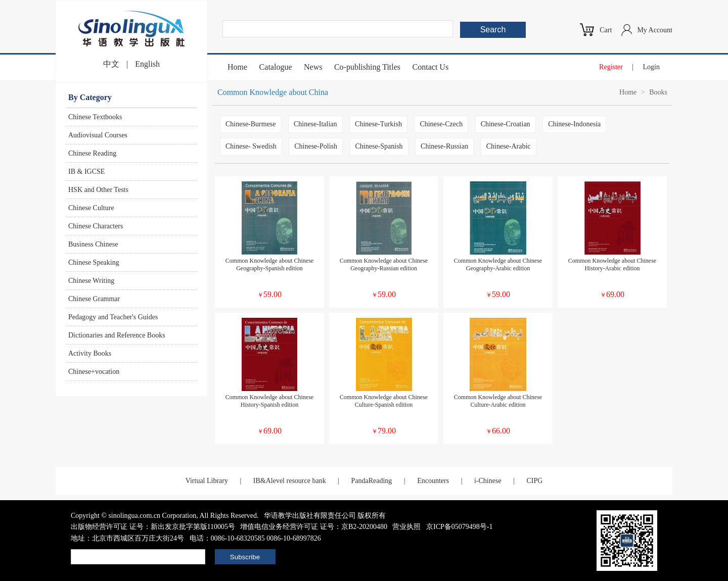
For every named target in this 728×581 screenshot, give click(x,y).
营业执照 (406, 527)
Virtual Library (207, 481)
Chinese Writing (91, 281)
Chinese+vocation (94, 372)
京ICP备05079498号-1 (459, 527)
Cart (606, 30)
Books (658, 92)
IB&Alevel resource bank (290, 481)
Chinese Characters (96, 226)
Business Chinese (93, 244)
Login (651, 67)
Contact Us (431, 67)
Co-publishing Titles (367, 67)
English (147, 64)
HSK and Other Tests (98, 190)
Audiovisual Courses (98, 135)
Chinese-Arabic (509, 146)
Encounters (433, 481)
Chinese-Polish (316, 146)
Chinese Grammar (94, 299)
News (313, 67)
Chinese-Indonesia (574, 124)
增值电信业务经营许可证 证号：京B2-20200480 (314, 527)
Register (611, 67)
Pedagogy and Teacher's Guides (113, 317)
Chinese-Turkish (378, 124)
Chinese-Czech (441, 124)
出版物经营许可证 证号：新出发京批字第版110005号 (153, 527)
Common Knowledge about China (273, 92)
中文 (111, 64)
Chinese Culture (91, 208)
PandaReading (371, 481)
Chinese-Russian (444, 146)
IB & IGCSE (86, 172)
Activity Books (90, 353)
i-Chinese (488, 481)
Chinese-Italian (315, 124)
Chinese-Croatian (506, 124)
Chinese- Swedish (251, 146)
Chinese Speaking (94, 262)
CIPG (534, 481)
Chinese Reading (92, 153)
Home (237, 67)
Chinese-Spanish (379, 146)
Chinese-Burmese (251, 124)
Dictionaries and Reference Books (117, 335)
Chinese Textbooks (95, 117)
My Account (655, 30)
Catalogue (276, 67)
